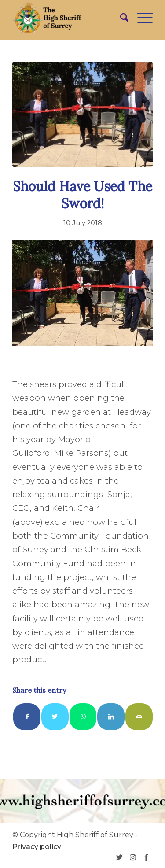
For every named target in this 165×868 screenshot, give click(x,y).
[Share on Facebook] (27, 717)
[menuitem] (120, 18)
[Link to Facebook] (146, 857)
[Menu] (141, 18)
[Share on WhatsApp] (83, 717)
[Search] (120, 18)
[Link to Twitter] (120, 857)
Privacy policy (37, 847)
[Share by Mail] (139, 717)
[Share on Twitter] (55, 717)
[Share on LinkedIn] (111, 717)
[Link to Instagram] (133, 857)
